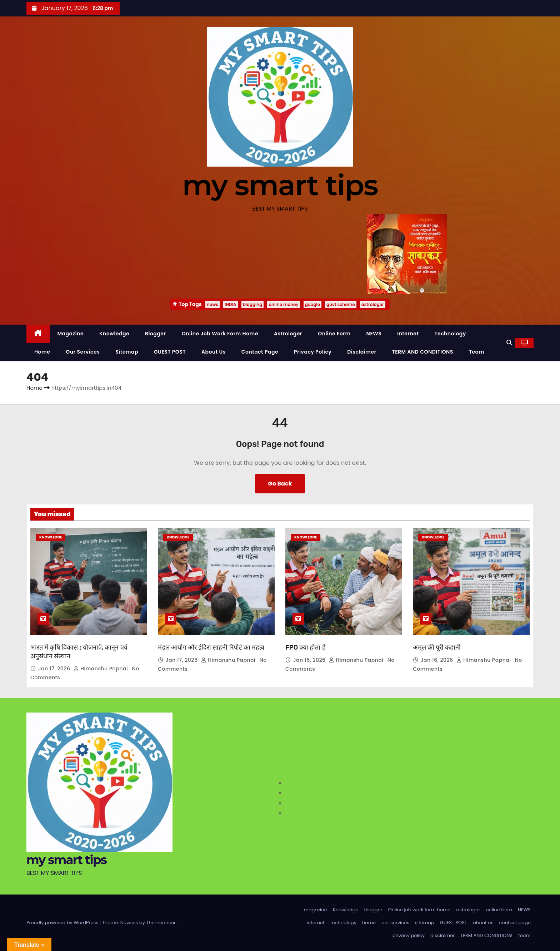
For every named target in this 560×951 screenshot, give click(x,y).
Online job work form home (220, 334)
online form (334, 334)
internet (408, 334)
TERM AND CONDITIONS (423, 352)
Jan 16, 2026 (310, 660)
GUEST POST (170, 352)
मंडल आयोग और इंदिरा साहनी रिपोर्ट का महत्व (211, 647)
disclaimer (362, 352)
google (312, 304)
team (477, 352)
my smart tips (280, 185)
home (42, 352)
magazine (71, 334)
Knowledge (114, 334)
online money (283, 304)
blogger (156, 334)
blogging (253, 304)
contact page (260, 352)
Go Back (280, 484)
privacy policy (313, 352)
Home (34, 388)
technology (450, 334)
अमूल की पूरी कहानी (437, 647)
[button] (509, 343)
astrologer (373, 304)
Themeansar (161, 923)
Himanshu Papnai (102, 669)
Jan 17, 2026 (55, 669)
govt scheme (341, 304)
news (212, 304)
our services (83, 352)
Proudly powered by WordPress (63, 923)
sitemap (127, 352)
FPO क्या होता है (306, 647)
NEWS (374, 334)
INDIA (231, 304)
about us (214, 352)
